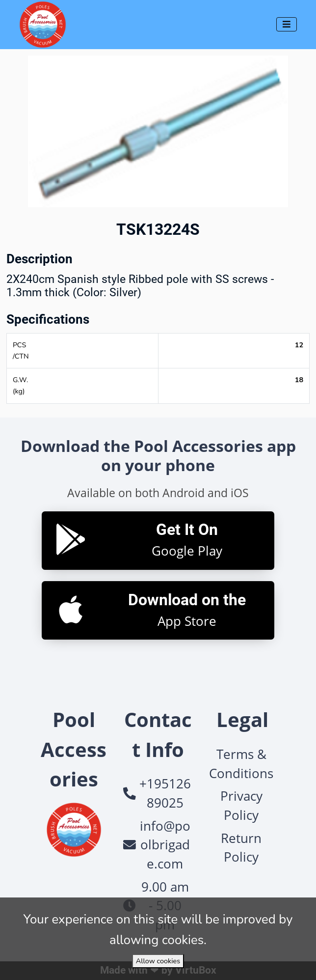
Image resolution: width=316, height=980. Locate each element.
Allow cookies (158, 961)
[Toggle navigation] (287, 24)
